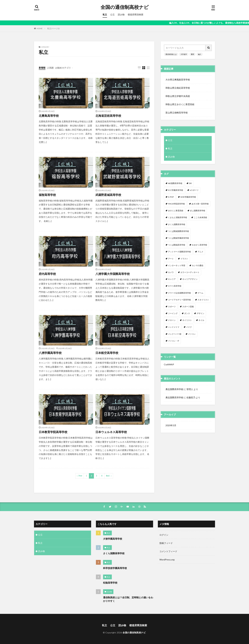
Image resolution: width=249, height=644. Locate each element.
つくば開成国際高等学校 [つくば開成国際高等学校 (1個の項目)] (178, 231)
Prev (80, 476)
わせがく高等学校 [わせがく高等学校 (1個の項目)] (199, 245)
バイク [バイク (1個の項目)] (189, 327)
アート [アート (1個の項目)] (171, 259)
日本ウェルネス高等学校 (111, 432)
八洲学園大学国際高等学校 (113, 274)
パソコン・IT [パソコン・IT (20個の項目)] (174, 341)
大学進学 (184, 54)
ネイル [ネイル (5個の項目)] (201, 320)
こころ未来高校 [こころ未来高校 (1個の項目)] (200, 217)
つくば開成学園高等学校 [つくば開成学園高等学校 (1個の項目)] (178, 238)
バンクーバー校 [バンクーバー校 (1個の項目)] (175, 334)
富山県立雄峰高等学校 (177, 113)
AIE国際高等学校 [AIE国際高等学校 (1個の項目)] (175, 183)
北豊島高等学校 (49, 116)
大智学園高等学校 (113, 539)
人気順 (50, 68)
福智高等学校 (47, 195)
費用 (192, 54)
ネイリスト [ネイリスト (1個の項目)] (187, 320)
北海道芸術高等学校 (108, 116)
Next (108, 476)
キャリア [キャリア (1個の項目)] (172, 279)
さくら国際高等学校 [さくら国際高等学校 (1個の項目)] (177, 224)
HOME (40, 28)
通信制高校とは (171, 54)
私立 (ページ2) (53, 28)
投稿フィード (166, 543)
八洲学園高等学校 (50, 353)
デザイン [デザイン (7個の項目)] (200, 313)
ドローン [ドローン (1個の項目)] (172, 320)
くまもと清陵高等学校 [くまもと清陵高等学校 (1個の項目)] (178, 217)
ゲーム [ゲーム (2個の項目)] (200, 293)
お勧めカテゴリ (63, 68)
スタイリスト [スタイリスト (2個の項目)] (203, 300)
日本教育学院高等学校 (53, 432)
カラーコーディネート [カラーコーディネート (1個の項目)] (190, 272)
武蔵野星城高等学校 (108, 195)
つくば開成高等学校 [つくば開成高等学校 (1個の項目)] (177, 245)
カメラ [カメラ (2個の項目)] (171, 272)
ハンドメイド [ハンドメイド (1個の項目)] (174, 327)
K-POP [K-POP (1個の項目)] (171, 197)
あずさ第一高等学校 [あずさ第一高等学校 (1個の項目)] (200, 204)
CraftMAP (169, 364)
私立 (105, 15)
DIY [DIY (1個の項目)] (190, 183)
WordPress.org (167, 560)
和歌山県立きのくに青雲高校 (180, 104)
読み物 (121, 15)
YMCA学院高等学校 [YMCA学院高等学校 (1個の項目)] (176, 204)
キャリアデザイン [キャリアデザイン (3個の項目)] (190, 279)
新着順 (42, 68)
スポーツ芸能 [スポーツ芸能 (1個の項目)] (188, 307)
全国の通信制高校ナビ (125, 7)
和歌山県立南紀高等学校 (178, 88)
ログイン (164, 535)
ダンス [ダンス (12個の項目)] (187, 313)
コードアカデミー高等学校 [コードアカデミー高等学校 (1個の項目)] (179, 300)
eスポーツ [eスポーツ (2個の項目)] (194, 190)
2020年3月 (171, 425)
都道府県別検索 (135, 15)
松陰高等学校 (110, 583)
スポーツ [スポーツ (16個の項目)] (172, 307)
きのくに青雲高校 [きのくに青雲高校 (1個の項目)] (176, 211)
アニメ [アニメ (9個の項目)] (200, 252)
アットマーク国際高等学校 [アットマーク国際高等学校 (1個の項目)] (179, 252)
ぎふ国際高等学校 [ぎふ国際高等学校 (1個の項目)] (198, 211)
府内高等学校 (47, 274)
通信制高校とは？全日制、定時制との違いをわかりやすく (128, 599)
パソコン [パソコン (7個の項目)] (192, 334)
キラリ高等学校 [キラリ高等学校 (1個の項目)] (175, 286)
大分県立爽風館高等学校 (178, 80)
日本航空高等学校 (107, 353)
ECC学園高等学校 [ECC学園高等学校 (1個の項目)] (176, 190)
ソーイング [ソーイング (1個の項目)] (173, 313)
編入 (200, 54)
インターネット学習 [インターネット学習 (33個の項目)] (177, 265)
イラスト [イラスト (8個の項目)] (184, 259)
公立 (112, 15)
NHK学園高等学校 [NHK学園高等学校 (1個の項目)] (188, 197)
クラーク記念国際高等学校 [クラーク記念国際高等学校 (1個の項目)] (179, 293)
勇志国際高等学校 (174, 389)
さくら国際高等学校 (114, 553)
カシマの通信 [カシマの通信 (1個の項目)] (198, 265)
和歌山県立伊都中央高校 (178, 96)
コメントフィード (168, 551)
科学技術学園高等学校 (115, 568)
